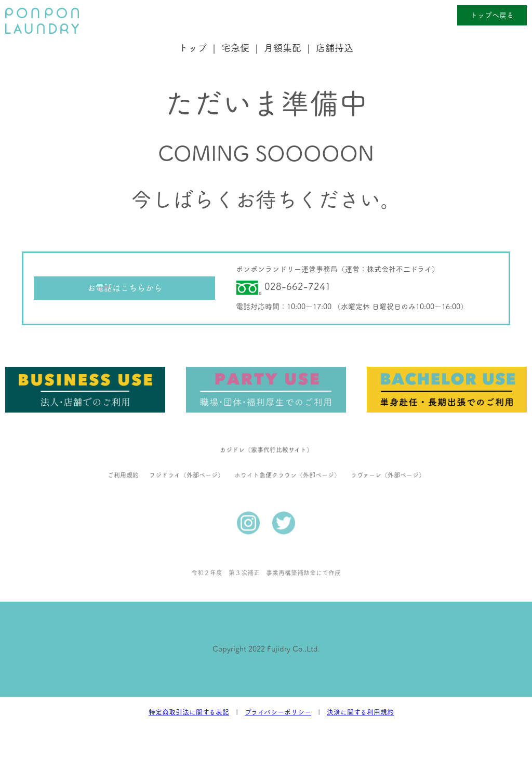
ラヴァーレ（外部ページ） (388, 463)
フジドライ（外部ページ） (187, 463)
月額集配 (283, 48)
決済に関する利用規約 (360, 712)
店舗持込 (335, 48)
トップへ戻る (492, 15)
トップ (193, 48)
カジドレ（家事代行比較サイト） (266, 438)
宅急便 (235, 48)
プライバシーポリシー (278, 712)
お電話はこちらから (125, 288)
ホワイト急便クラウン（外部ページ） (287, 463)
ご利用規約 (123, 463)
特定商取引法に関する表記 (189, 712)
